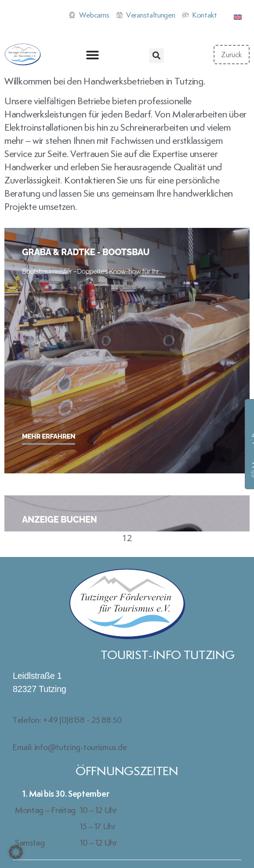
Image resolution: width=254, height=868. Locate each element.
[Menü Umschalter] (93, 55)
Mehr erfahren (49, 436)
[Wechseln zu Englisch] (238, 16)
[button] (157, 56)
